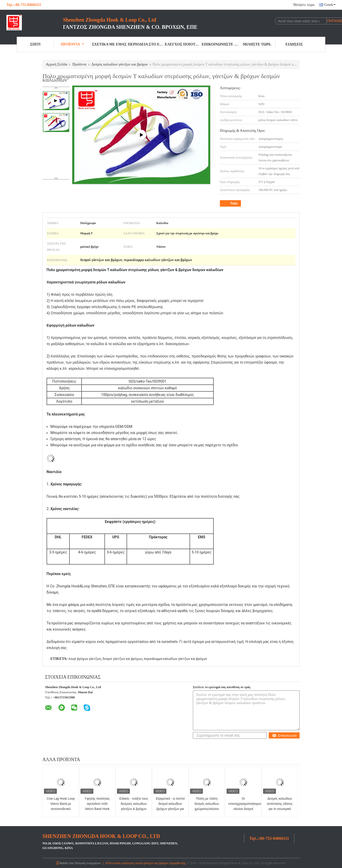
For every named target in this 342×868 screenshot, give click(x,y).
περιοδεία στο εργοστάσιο (146, 44)
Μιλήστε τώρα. (304, 5)
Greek (330, 5)
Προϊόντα (72, 44)
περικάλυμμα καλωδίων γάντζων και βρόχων (175, 659)
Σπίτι (35, 44)
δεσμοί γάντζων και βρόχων (122, 659)
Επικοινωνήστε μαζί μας (220, 44)
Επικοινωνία (284, 736)
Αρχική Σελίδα (56, 64)
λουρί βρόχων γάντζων (85, 659)
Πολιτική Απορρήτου (88, 863)
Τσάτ (231, 204)
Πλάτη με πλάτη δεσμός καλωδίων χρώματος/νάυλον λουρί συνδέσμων (207, 806)
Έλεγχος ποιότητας (183, 44)
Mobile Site (65, 863)
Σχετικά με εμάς (109, 44)
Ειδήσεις (294, 44)
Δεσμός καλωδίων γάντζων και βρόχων (120, 64)
